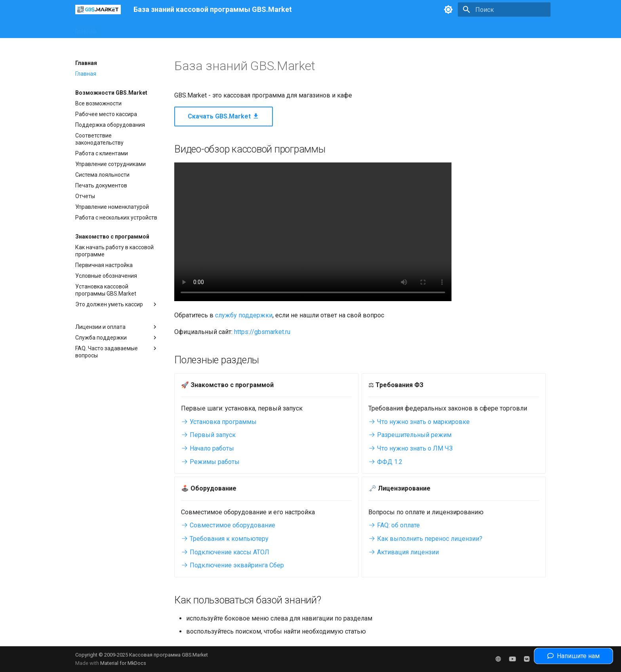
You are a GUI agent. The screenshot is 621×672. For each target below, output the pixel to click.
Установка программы (219, 422)
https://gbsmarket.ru (262, 332)
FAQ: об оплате (394, 525)
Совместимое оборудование (228, 525)
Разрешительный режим (410, 435)
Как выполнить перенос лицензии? (425, 539)
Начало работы (208, 448)
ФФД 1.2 (385, 462)
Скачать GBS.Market (224, 116)
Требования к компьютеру (225, 539)
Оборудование (164, 29)
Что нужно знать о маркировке (419, 422)
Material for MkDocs (123, 663)
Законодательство (217, 29)
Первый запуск (208, 435)
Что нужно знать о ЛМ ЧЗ (411, 448)
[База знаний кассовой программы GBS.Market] (98, 10)
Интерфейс (120, 29)
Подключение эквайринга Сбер (232, 565)
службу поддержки (244, 315)
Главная (86, 29)
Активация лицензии (404, 552)
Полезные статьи (274, 29)
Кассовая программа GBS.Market (169, 655)
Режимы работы (210, 462)
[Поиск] (504, 10)
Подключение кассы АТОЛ (225, 552)
